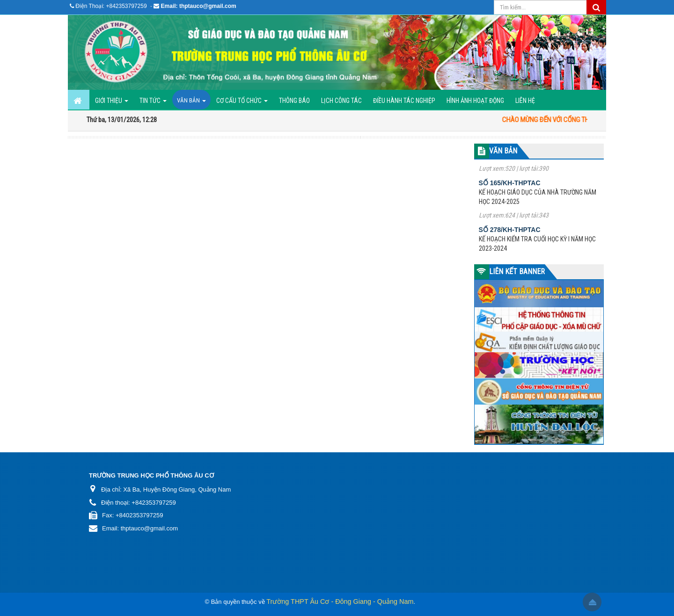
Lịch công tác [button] (341, 101)
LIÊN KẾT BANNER (517, 272)
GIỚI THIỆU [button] (112, 103)
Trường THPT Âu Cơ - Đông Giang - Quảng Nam (340, 602)
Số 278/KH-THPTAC (510, 233)
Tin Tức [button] (153, 103)
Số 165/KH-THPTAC (510, 187)
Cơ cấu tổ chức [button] (242, 103)
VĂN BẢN (503, 151)
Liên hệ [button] (525, 101)
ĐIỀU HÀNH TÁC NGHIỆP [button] (404, 101)
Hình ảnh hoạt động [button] (475, 101)
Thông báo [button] (294, 101)
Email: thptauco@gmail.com (199, 6)
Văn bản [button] (191, 103)
